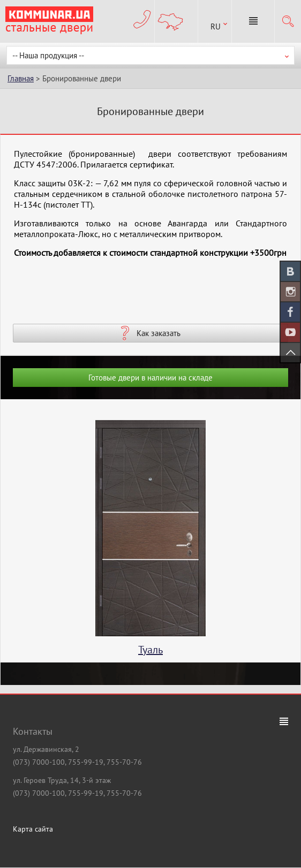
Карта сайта (33, 829)
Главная (21, 78)
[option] (150, 541)
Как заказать (159, 333)
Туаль (150, 650)
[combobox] (215, 21)
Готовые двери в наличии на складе (150, 378)
